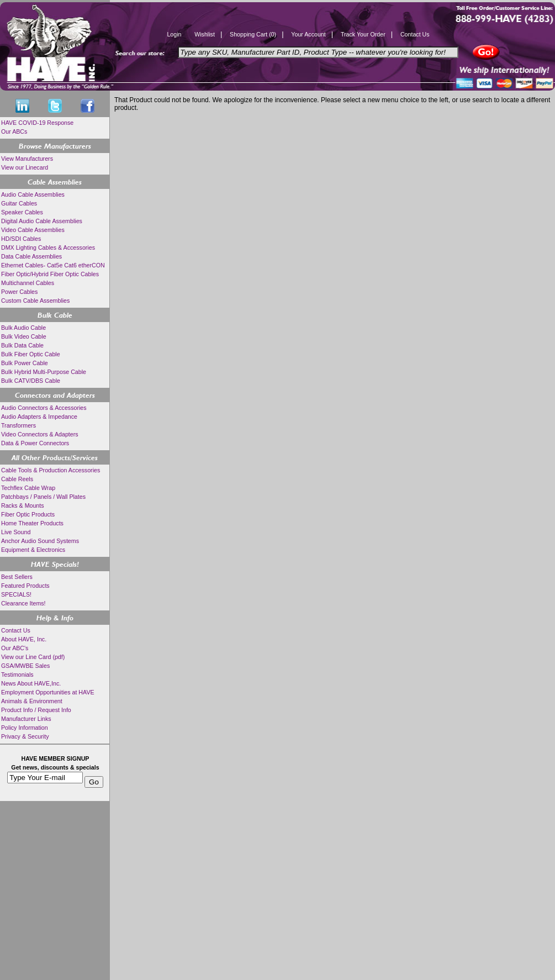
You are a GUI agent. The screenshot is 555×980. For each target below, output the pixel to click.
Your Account (308, 34)
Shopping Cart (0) (253, 34)
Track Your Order (363, 34)
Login (174, 34)
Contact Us (415, 34)
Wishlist (205, 34)
